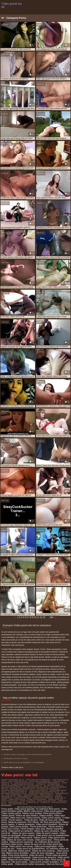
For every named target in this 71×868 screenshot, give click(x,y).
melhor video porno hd (54, 786)
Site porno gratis (20, 862)
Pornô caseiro (16, 820)
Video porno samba (19, 827)
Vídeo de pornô (37, 855)
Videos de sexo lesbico (27, 816)
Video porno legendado (45, 846)
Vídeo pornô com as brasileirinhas (52, 835)
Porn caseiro (28, 835)
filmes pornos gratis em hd (23, 784)
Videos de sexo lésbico (19, 860)
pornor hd (45, 802)
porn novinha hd (30, 795)
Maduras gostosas (17, 822)
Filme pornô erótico (53, 813)
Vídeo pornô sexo (44, 840)
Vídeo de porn (31, 820)
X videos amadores (25, 824)
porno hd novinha (27, 801)
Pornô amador (27, 829)
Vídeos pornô (8, 816)
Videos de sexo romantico (47, 831)
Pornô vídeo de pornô (57, 855)
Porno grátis (7, 809)
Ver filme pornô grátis (50, 822)
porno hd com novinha (37, 799)
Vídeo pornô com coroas (21, 846)
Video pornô (26, 838)
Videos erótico (46, 816)
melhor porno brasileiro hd (13, 786)
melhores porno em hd (11, 787)
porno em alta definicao (43, 798)
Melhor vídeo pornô (33, 811)
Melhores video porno (12, 844)
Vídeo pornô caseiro (51, 818)
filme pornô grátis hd (18, 781)
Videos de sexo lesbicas (44, 851)
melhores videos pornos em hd (14, 790)
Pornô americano (39, 827)
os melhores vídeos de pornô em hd (44, 792)
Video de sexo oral (48, 820)
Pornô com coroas (10, 829)
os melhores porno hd (18, 792)
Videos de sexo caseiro (23, 833)
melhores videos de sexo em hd (35, 787)
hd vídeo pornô (54, 784)
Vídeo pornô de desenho (44, 857)
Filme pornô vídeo (41, 860)
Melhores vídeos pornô (19, 851)
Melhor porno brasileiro (18, 853)
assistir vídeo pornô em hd (12, 780)
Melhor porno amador (48, 682)
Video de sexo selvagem (43, 853)
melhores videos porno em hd (22, 789)
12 (41, 617)
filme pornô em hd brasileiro (38, 780)
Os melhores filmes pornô (47, 842)
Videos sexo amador (32, 813)
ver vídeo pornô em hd (18, 804)
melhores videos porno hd (48, 789)
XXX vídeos (33, 822)
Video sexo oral (17, 818)
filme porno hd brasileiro (40, 781)
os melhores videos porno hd (41, 793)
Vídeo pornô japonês (24, 809)
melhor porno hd (35, 786)
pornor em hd (33, 802)
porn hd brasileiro (13, 795)
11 (38, 617)
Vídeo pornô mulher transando (16, 857)
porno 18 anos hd (47, 795)
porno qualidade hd (17, 802)
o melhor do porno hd (38, 790)
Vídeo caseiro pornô (11, 813)
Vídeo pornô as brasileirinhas (30, 849)
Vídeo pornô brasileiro (47, 824)
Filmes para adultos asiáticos (13, 715)
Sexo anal (40, 829)
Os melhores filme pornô (48, 809)
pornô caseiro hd (24, 796)
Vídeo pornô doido (10, 838)
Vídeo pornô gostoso (54, 811)
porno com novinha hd (43, 796)
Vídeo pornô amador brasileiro (44, 862)
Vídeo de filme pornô (56, 864)
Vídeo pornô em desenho (21, 831)
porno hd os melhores (46, 801)
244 (51, 617)
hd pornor (41, 784)
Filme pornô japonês (18, 855)
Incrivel (43, 649)
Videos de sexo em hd (34, 844)
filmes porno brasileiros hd (48, 783)
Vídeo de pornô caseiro (47, 833)
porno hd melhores (10, 801)
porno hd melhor (56, 799)
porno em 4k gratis (22, 798)
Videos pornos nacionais (21, 842)
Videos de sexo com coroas (20, 840)
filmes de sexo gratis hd (24, 783)
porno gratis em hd (17, 799)
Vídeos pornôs (33, 818)
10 (35, 617)
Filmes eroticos (56, 827)
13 (44, 617)
